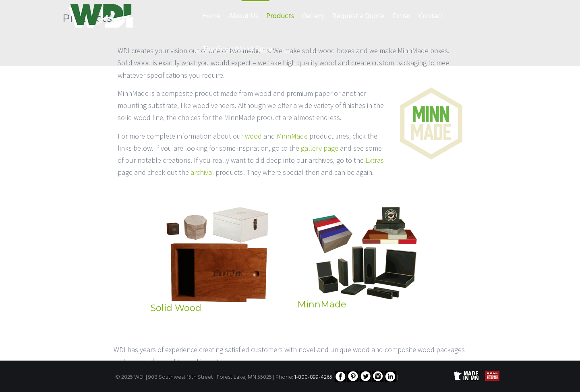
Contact (431, 16)
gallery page (320, 148)
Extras (402, 16)
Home (211, 16)
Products (280, 16)
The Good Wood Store (237, 49)
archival (202, 172)
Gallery (313, 16)
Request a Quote (358, 16)
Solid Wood (176, 308)
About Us (243, 16)
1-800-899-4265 (313, 377)
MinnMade (292, 136)
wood (253, 136)
